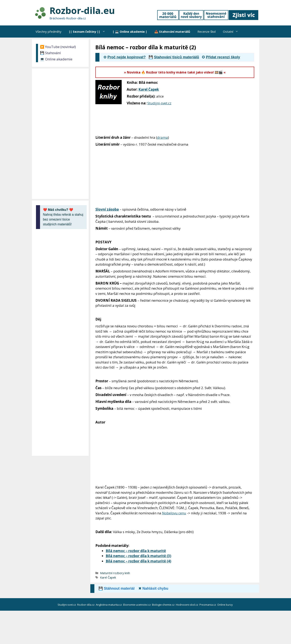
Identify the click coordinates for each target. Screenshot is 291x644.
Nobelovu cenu (174, 513)
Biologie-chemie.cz (164, 605)
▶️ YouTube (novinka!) (58, 47)
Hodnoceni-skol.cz (187, 605)
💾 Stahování (50, 53)
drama (162, 137)
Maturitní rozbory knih (115, 573)
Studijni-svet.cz (159, 103)
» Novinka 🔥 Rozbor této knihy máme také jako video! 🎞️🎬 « (175, 72)
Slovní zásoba (107, 209)
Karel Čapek (149, 89)
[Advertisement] (229, 107)
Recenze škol (207, 32)
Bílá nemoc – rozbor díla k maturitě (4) (138, 561)
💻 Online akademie (56, 59)
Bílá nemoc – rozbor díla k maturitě (136, 551)
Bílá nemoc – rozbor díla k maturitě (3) (138, 556)
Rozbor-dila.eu (82, 10)
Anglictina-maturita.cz (109, 605)
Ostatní (232, 32)
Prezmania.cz (208, 605)
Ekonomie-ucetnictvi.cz (137, 605)
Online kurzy (225, 605)
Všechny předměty (48, 32)
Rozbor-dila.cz (86, 605)
